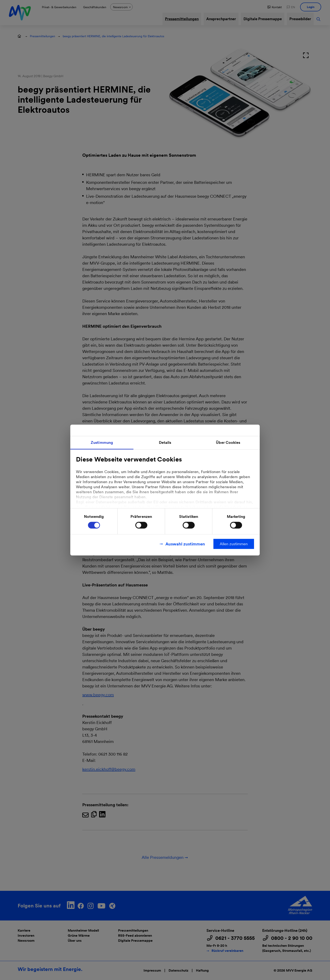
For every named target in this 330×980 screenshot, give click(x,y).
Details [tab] (165, 442)
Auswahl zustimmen (185, 544)
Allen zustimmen (234, 544)
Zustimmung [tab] (102, 442)
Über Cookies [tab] (228, 442)
